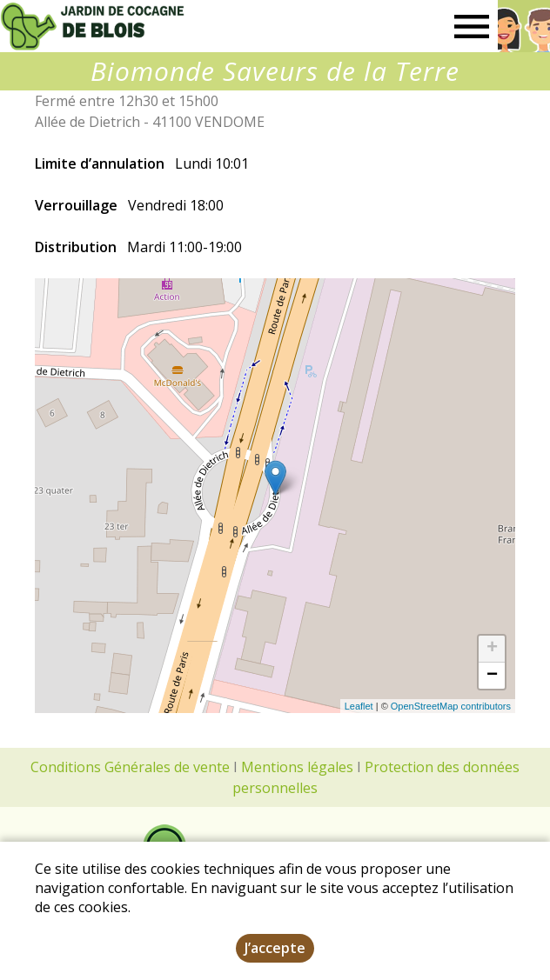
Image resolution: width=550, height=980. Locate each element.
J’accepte (275, 948)
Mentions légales (297, 767)
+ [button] (492, 649)
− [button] (492, 676)
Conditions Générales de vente (130, 767)
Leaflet (359, 706)
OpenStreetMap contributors (451, 706)
